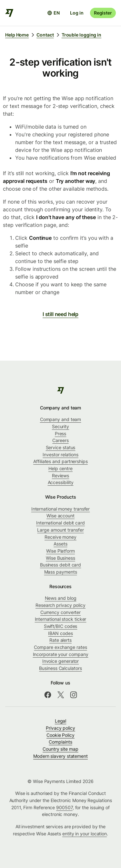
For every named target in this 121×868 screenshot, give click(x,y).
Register (103, 13)
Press (61, 434)
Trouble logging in (82, 35)
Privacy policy (60, 728)
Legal (61, 721)
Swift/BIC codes (61, 626)
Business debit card (60, 565)
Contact (45, 35)
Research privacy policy (60, 605)
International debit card (60, 523)
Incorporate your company (61, 654)
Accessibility (61, 482)
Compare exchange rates (60, 647)
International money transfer (61, 509)
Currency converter (61, 612)
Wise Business (60, 558)
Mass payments (61, 572)
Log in (77, 13)
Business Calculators (60, 668)
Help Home (17, 35)
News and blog (61, 598)
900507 (64, 807)
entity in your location (85, 834)
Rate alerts (60, 640)
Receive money (60, 537)
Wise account (60, 516)
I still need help (60, 314)
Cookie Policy (60, 735)
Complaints (60, 742)
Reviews (60, 476)
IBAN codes (60, 633)
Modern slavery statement (60, 756)
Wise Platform (60, 551)
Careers (60, 440)
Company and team (61, 419)
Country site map (60, 749)
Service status (61, 447)
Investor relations (60, 455)
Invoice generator (61, 661)
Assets (60, 544)
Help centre (60, 468)
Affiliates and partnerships (60, 461)
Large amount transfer (60, 530)
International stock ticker (61, 619)
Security (60, 426)
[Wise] (60, 390)
